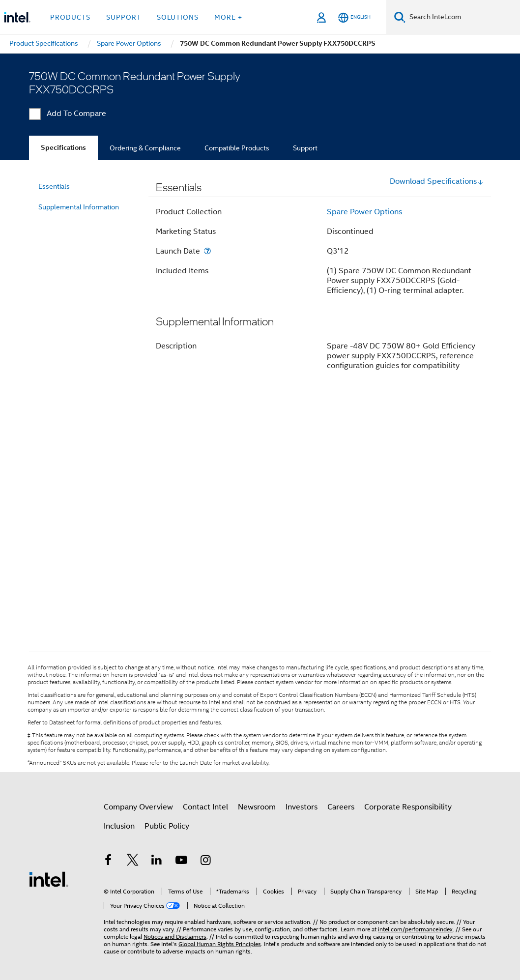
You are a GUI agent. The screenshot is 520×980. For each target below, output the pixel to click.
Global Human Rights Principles (220, 944)
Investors (302, 807)
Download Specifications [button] (437, 181)
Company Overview (138, 807)
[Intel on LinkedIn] (157, 862)
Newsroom (257, 807)
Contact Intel (205, 807)
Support (305, 148)
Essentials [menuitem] (54, 186)
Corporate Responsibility (408, 807)
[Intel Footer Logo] (49, 879)
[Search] (400, 17)
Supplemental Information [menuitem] (79, 207)
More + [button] (228, 17)
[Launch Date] (207, 251)
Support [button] (124, 17)
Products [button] (70, 17)
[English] (354, 17)
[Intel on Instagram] (205, 862)
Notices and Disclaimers (175, 937)
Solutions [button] (178, 17)
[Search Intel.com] (463, 17)
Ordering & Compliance (145, 148)
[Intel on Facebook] (108, 862)
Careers (341, 807)
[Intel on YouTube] (181, 862)
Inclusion (119, 826)
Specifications (63, 148)
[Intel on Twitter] (133, 862)
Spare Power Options (364, 212)
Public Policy (167, 826)
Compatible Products (237, 148)
